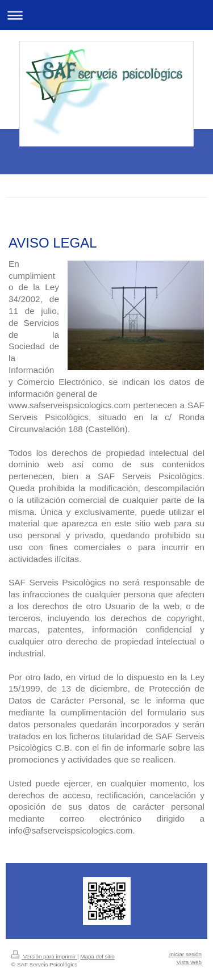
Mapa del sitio (97, 956)
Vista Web (189, 962)
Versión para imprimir (44, 956)
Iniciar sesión (185, 954)
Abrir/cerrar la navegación (106, 15)
